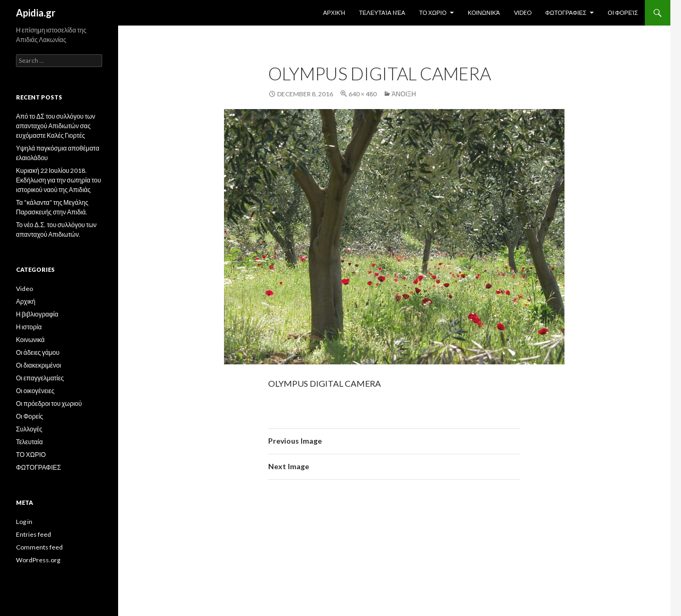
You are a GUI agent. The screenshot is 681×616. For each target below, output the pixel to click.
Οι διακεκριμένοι (39, 365)
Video (523, 13)
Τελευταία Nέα (382, 13)
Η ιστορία (29, 327)
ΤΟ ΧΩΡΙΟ (433, 13)
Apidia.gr (36, 13)
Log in (24, 522)
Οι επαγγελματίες (40, 378)
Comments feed (39, 547)
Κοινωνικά (484, 13)
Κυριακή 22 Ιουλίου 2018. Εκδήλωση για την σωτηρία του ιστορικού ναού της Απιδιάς (59, 180)
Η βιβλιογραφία (37, 314)
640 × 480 (363, 94)
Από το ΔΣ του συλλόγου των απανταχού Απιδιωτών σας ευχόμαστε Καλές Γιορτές (56, 126)
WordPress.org (38, 560)
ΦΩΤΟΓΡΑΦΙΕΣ (566, 13)
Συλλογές (29, 429)
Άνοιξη (404, 94)
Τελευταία (29, 442)
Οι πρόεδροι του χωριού (49, 403)
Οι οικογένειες (35, 391)
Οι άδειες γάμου (38, 352)
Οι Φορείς (623, 13)
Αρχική (334, 13)
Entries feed (34, 534)
